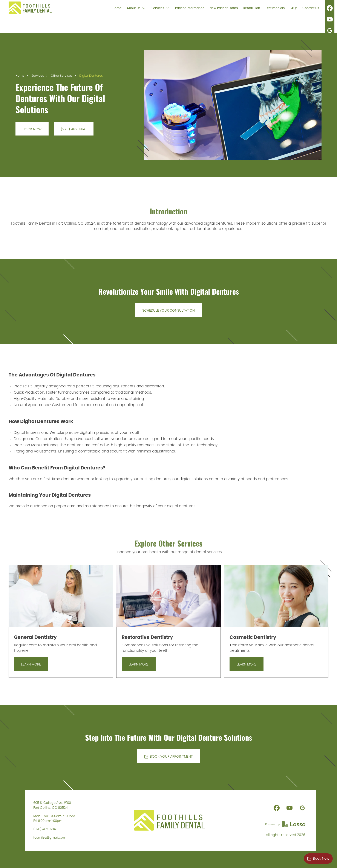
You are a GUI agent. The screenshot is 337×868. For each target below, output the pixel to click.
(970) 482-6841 (45, 829)
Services (38, 76)
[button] (137, 8)
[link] (30, 8)
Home (20, 76)
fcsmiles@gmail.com (50, 838)
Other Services (62, 76)
